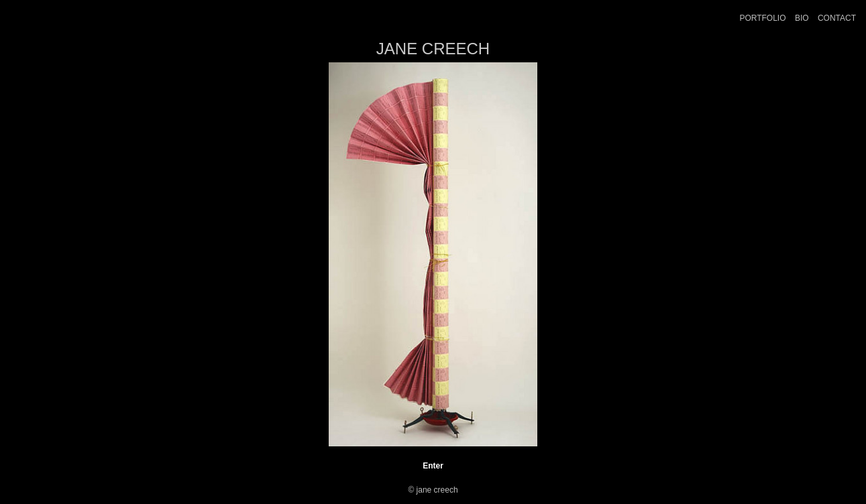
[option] (433, 254)
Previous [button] (163, 255)
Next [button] (704, 255)
